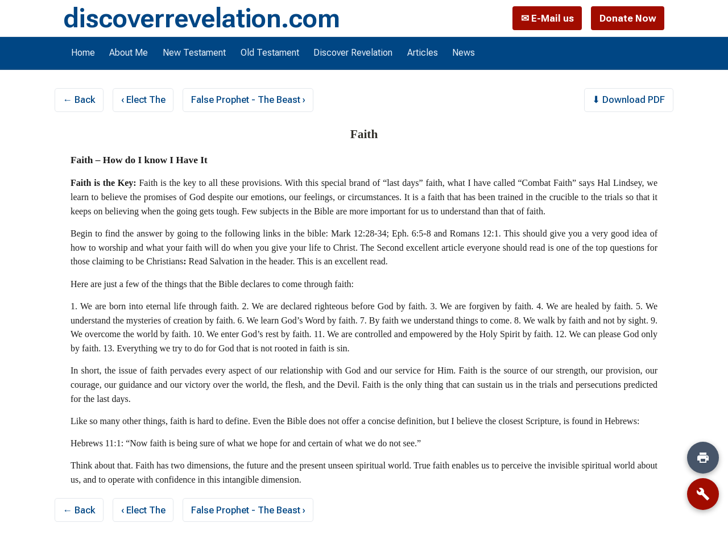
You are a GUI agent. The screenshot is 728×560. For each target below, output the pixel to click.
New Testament (194, 53)
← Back (79, 99)
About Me (129, 53)
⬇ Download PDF (628, 99)
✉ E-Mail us (547, 18)
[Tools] (703, 494)
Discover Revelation (353, 53)
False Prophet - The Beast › (248, 99)
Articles (423, 53)
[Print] (703, 458)
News (464, 53)
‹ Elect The (143, 99)
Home (83, 53)
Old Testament (270, 53)
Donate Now (628, 18)
